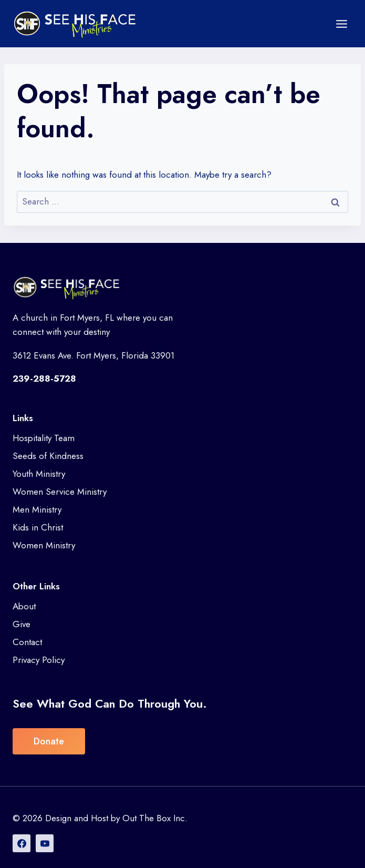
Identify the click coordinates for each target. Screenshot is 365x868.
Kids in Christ (38, 527)
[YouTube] (45, 843)
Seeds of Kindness (48, 456)
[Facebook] (22, 843)
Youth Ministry (39, 474)
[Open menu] (341, 24)
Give (22, 624)
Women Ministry (44, 545)
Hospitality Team (44, 438)
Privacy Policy (39, 660)
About (24, 606)
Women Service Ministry (60, 492)
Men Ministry (37, 509)
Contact (27, 642)
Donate (49, 741)
